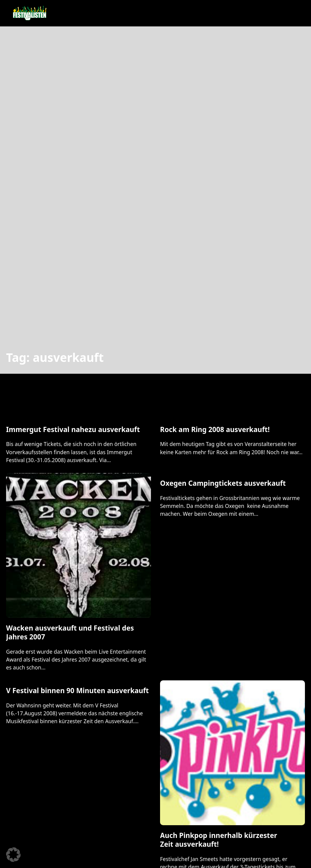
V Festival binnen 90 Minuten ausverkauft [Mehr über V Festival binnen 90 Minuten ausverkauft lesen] (77, 691)
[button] (13, 855)
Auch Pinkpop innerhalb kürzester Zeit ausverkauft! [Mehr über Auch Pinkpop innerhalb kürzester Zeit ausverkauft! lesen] (219, 840)
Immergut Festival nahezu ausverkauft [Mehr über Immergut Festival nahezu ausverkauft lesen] (73, 429)
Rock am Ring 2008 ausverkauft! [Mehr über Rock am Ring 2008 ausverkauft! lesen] (215, 429)
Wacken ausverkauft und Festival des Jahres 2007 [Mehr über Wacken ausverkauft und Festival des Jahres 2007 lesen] (70, 632)
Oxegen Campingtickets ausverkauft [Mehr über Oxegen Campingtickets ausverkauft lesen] (223, 483)
